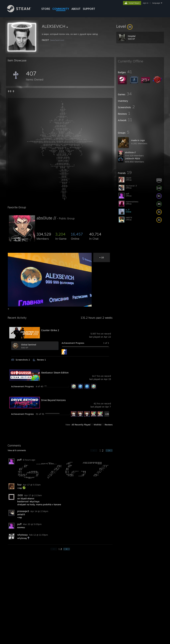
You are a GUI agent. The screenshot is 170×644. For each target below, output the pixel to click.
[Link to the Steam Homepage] (22, 11)
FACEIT (46, 40)
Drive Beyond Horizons (53, 400)
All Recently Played (81, 425)
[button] (140, 26)
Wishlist (98, 425)
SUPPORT (89, 9)
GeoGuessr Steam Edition (55, 373)
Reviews (109, 425)
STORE (46, 9)
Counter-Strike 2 (50, 330)
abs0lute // (130, 152)
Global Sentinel (29, 345)
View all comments (17, 450)
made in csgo (138, 140)
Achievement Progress (73, 343)
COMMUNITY (61, 9)
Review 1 (41, 360)
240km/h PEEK (132, 159)
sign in (146, 3)
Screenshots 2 (23, 360)
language (156, 3)
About (76, 9)
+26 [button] (107, 414)
